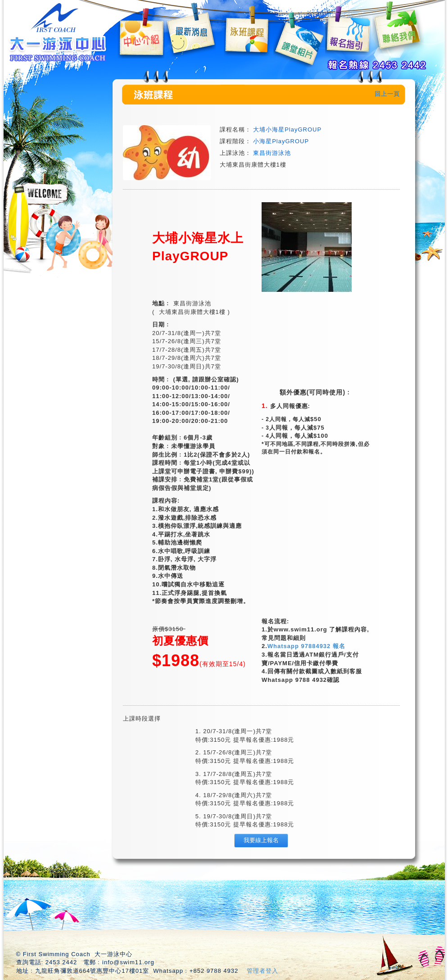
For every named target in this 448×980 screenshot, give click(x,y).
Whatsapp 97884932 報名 (306, 646)
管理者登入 (262, 971)
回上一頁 (387, 94)
